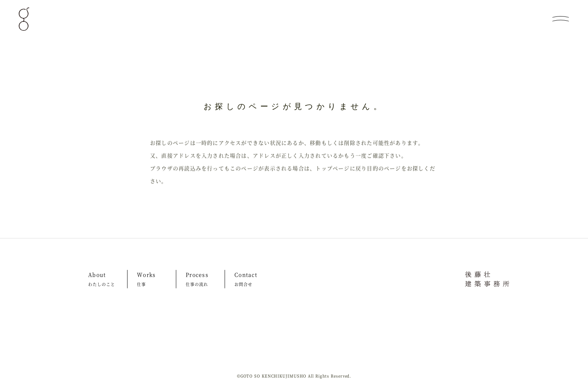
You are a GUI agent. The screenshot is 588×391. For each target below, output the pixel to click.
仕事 (141, 284)
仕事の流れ (197, 284)
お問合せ (243, 284)
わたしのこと (102, 284)
